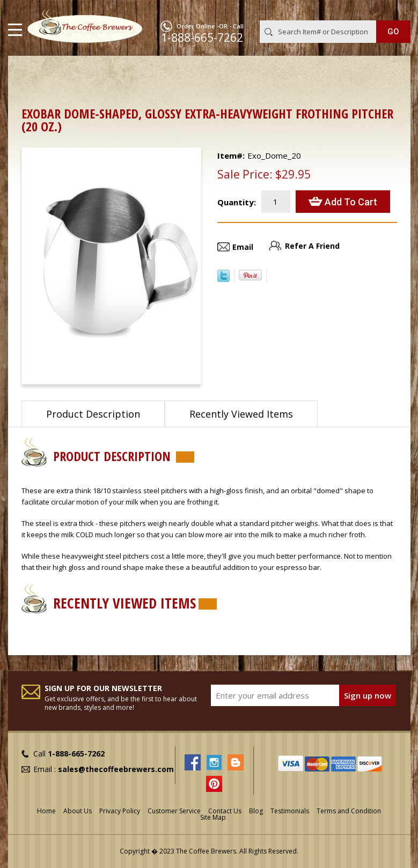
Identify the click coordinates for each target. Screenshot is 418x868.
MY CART (395, 10)
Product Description (93, 414)
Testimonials (290, 811)
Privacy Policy (120, 811)
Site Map (213, 817)
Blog (256, 811)
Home (32, 73)
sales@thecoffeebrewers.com (116, 769)
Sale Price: (245, 174)
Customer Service (174, 811)
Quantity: (237, 202)
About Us (78, 811)
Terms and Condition (349, 811)
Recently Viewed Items (241, 414)
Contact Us (225, 811)
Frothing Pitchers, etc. (166, 73)
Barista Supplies (86, 73)
